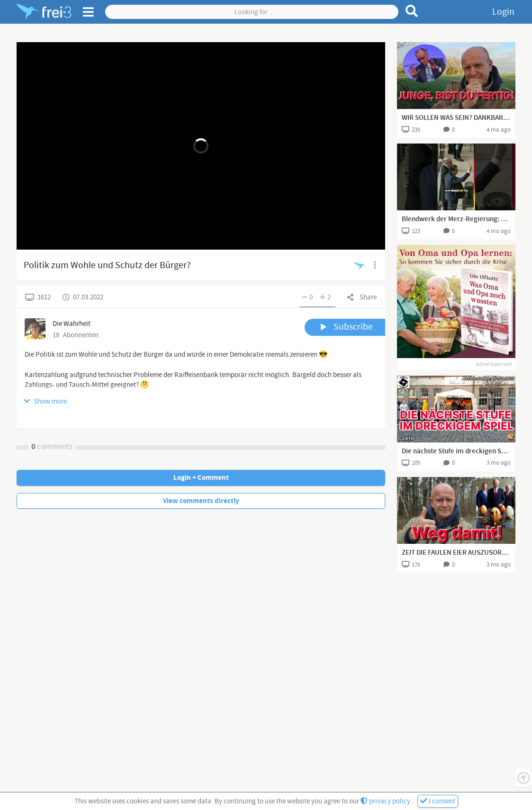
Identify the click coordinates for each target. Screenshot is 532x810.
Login (503, 12)
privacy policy (386, 801)
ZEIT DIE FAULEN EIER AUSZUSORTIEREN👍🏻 (456, 553)
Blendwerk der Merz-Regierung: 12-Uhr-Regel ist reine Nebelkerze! (456, 219)
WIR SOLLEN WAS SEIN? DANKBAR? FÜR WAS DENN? (456, 118)
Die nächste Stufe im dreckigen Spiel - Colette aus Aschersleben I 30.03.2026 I (456, 451)
